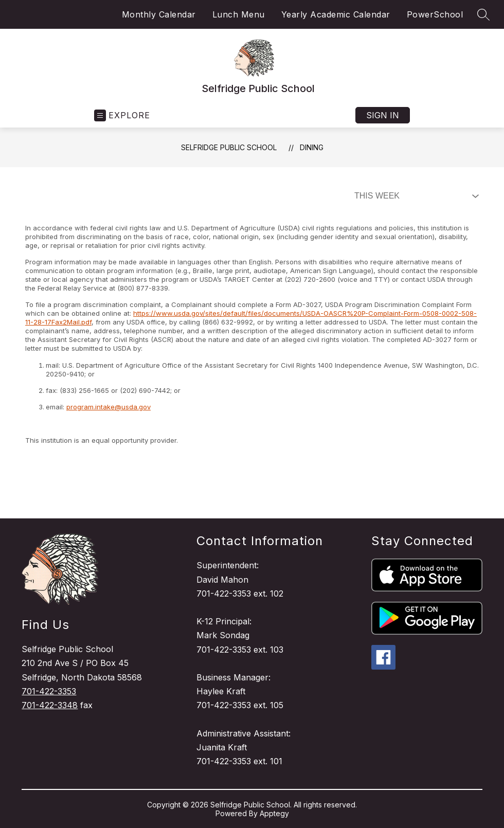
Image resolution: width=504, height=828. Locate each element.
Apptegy (274, 813)
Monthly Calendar (159, 14)
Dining (312, 147)
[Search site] (483, 14)
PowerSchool (435, 14)
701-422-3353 (49, 691)
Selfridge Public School (229, 147)
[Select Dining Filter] (415, 196)
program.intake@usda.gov (109, 407)
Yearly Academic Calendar (336, 14)
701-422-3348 (50, 705)
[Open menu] (122, 115)
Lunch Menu (239, 14)
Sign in (383, 115)
